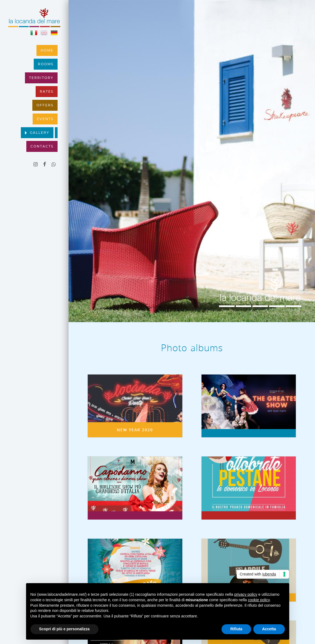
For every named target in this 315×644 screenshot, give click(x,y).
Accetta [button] (269, 629)
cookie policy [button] (259, 600)
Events (45, 119)
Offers (45, 105)
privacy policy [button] (246, 594)
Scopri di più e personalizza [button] (64, 629)
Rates (47, 92)
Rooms (46, 64)
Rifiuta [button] (236, 629)
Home (47, 50)
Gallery (40, 133)
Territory (41, 78)
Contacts (42, 146)
